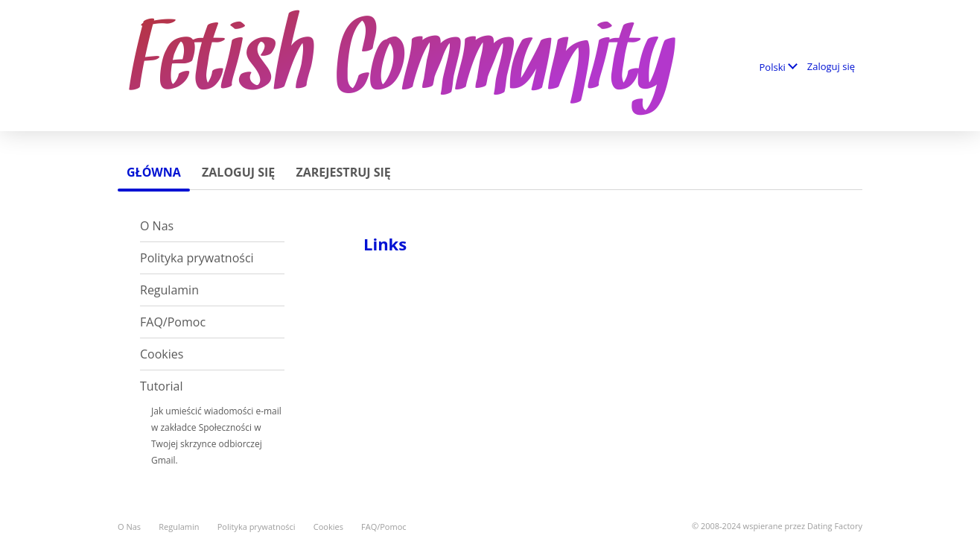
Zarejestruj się (343, 172)
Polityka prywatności (197, 258)
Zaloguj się (831, 66)
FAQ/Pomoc (173, 322)
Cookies (162, 354)
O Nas (157, 226)
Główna (154, 172)
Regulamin (169, 290)
